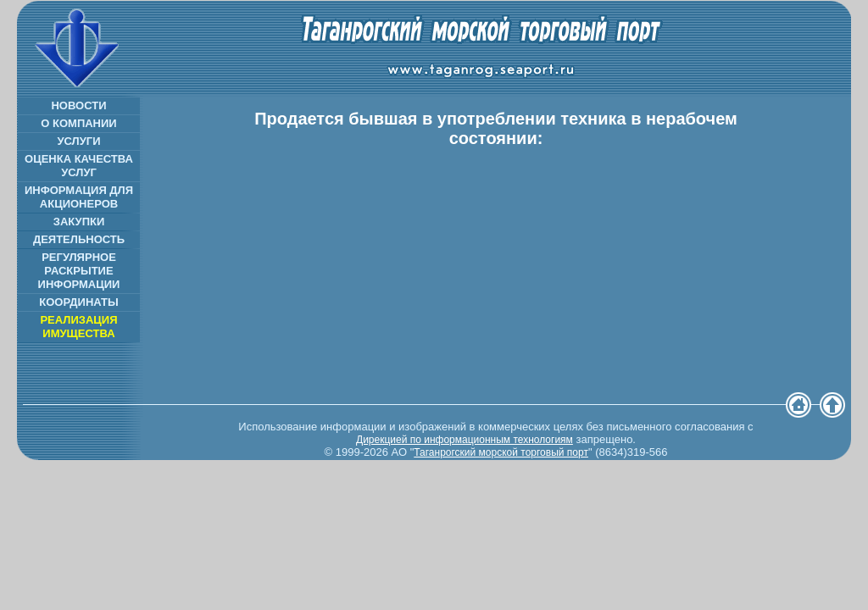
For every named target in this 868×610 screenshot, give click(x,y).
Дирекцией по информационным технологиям (465, 440)
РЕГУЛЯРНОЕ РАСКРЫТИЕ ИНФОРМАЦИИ (79, 271)
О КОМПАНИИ (78, 123)
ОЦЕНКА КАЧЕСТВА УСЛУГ (79, 166)
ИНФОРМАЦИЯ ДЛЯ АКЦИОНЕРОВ (79, 197)
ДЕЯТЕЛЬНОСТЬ (79, 239)
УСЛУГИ (78, 141)
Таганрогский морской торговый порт (501, 452)
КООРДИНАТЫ (78, 302)
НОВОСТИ (78, 105)
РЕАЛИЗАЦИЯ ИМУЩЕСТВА (78, 327)
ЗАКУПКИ (79, 222)
